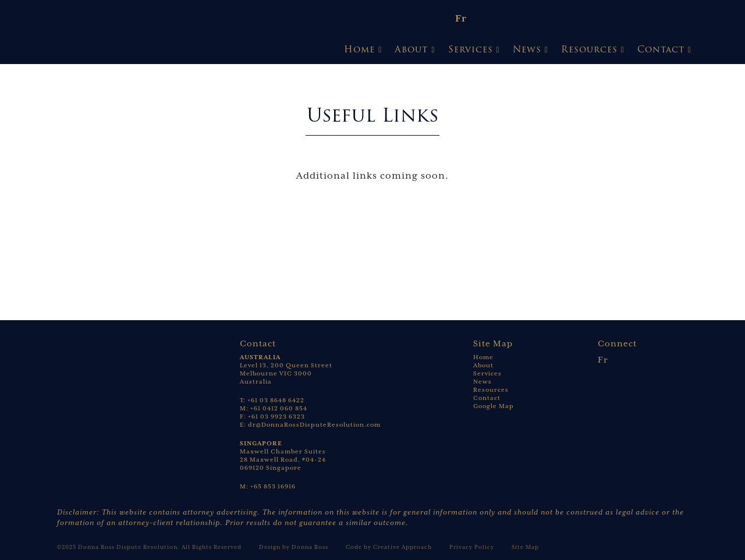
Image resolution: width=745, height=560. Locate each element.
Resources (589, 49)
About (411, 49)
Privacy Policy (472, 547)
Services (471, 49)
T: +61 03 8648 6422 (272, 400)
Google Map (494, 406)
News (527, 49)
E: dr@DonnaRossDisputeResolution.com (310, 425)
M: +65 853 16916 (268, 486)
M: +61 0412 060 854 (274, 408)
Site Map (525, 547)
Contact (661, 49)
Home (359, 49)
